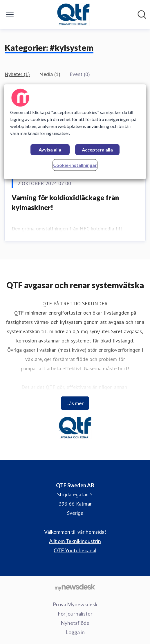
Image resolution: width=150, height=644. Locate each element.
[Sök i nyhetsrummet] (142, 15)
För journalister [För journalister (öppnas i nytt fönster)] (75, 614)
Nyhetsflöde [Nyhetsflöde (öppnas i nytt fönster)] (75, 623)
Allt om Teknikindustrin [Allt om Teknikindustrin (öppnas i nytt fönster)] (75, 541)
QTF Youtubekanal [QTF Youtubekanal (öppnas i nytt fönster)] (75, 550)
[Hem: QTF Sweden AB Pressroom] (73, 15)
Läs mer (75, 403)
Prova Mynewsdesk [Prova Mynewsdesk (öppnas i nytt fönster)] (75, 604)
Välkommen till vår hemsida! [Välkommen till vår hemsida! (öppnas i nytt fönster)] (75, 532)
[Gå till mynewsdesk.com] (75, 587)
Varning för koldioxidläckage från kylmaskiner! (65, 202)
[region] (75, 132)
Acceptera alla (97, 150)
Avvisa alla (50, 150)
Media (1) (50, 74)
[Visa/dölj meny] (10, 15)
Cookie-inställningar (75, 165)
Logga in (75, 632)
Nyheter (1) (17, 74)
